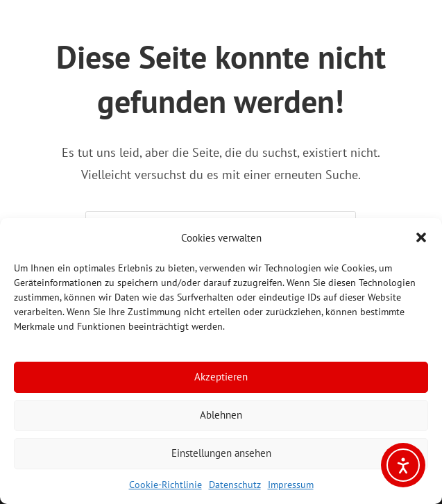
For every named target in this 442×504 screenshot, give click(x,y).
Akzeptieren (221, 377)
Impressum (291, 485)
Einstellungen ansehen (221, 453)
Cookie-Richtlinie (165, 485)
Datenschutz (235, 485)
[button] (421, 237)
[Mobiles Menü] (6, 22)
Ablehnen (221, 415)
